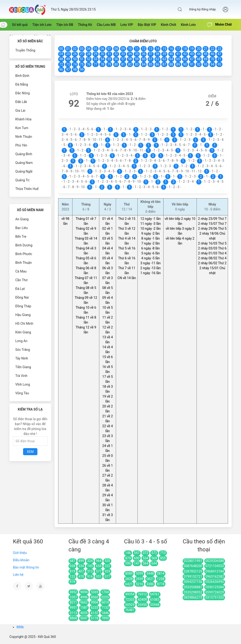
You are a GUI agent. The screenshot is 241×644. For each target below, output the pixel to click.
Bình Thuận (24, 263)
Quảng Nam (24, 163)
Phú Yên (21, 145)
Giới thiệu (20, 553)
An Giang (22, 219)
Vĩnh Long (23, 384)
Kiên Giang (23, 332)
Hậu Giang (23, 315)
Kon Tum (22, 128)
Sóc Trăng (23, 350)
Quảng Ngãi (24, 171)
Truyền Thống (25, 50)
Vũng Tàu (22, 393)
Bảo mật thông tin (26, 567)
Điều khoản (21, 560)
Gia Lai (20, 111)
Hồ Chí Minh (24, 324)
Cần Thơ (21, 280)
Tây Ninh (22, 358)
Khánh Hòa (23, 119)
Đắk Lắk (21, 102)
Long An (21, 341)
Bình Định (22, 76)
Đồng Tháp (23, 306)
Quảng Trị (22, 180)
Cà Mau (21, 271)
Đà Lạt (20, 289)
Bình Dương (24, 245)
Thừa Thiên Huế (27, 189)
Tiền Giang (23, 367)
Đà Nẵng (22, 84)
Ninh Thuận (24, 137)
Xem (30, 452)
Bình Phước (24, 254)
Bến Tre (21, 237)
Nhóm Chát (220, 25)
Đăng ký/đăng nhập (203, 9)
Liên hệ (18, 575)
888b (20, 627)
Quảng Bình (24, 154)
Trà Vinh (21, 376)
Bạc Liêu (22, 228)
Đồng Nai (22, 297)
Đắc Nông (22, 93)
